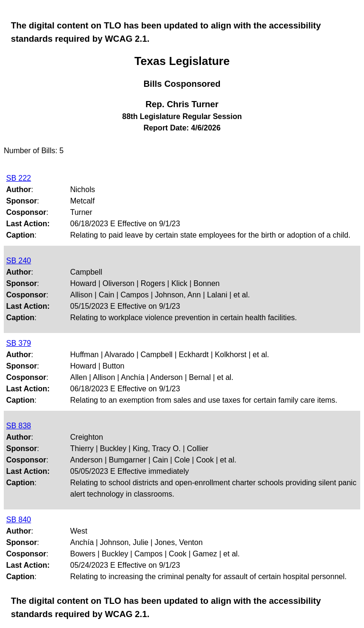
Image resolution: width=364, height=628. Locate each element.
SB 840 (18, 520)
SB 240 (18, 261)
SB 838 (18, 426)
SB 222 (18, 178)
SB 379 (18, 343)
